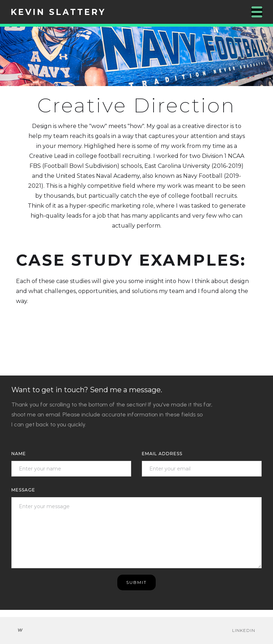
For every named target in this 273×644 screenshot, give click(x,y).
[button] (257, 12)
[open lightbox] (136, 56)
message (23, 490)
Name (19, 454)
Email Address (162, 454)
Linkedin (244, 630)
